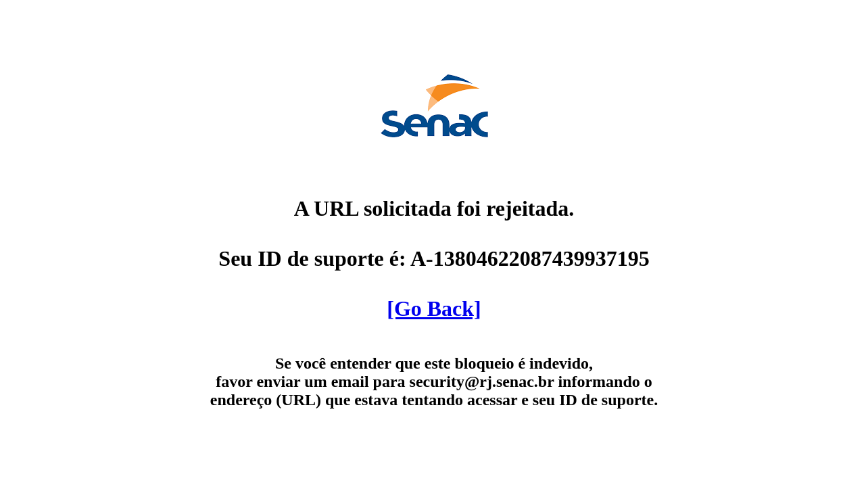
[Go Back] (434, 308)
